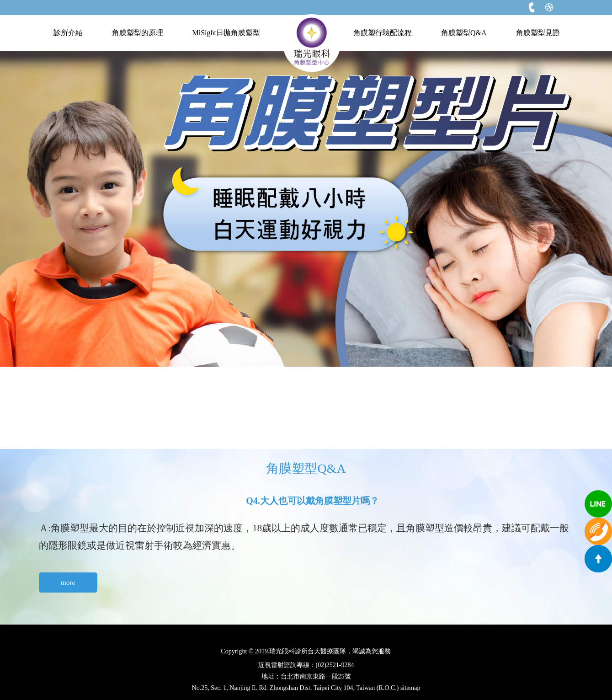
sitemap (410, 688)
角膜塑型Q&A (464, 33)
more (68, 582)
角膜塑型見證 (538, 33)
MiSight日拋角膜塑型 (226, 33)
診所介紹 (68, 33)
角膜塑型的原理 (138, 33)
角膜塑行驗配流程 (383, 33)
